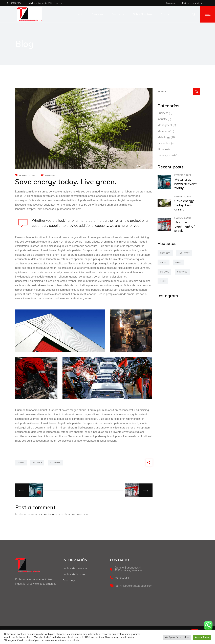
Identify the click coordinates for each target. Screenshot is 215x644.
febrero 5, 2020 (28, 175)
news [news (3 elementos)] (178, 262)
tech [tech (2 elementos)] (163, 281)
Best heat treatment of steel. (185, 226)
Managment (165, 125)
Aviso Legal (69, 580)
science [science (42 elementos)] (165, 272)
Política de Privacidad (76, 568)
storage (55, 463)
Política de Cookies (74, 574)
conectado (48, 514)
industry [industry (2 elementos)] (184, 253)
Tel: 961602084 (14, 3)
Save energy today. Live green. (184, 205)
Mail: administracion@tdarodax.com (46, 3)
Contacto (170, 3)
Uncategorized (166, 155)
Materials (163, 131)
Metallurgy (164, 137)
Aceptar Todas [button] (202, 637)
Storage (162, 149)
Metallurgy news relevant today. (186, 184)
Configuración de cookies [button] (177, 637)
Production (164, 143)
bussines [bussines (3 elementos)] (165, 253)
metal (21, 463)
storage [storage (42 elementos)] (182, 272)
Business (50, 175)
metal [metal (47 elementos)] (164, 262)
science (37, 463)
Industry (162, 119)
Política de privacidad (192, 3)
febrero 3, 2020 (183, 175)
